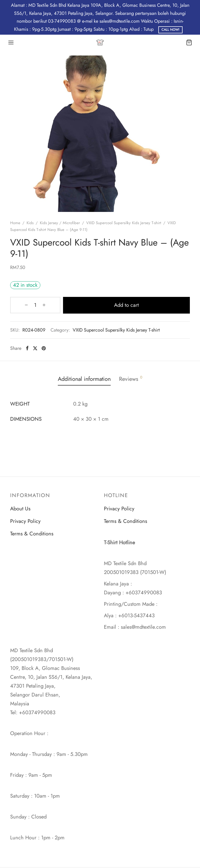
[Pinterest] (44, 348)
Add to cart (115, 305)
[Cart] (189, 42)
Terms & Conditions (32, 534)
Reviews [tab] (132, 379)
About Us (20, 509)
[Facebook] (27, 348)
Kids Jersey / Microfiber (60, 223)
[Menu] (11, 42)
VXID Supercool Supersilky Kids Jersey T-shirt (124, 223)
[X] (35, 348)
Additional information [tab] (84, 379)
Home (15, 223)
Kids (30, 223)
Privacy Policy (25, 521)
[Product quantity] (24, 305)
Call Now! (170, 30)
